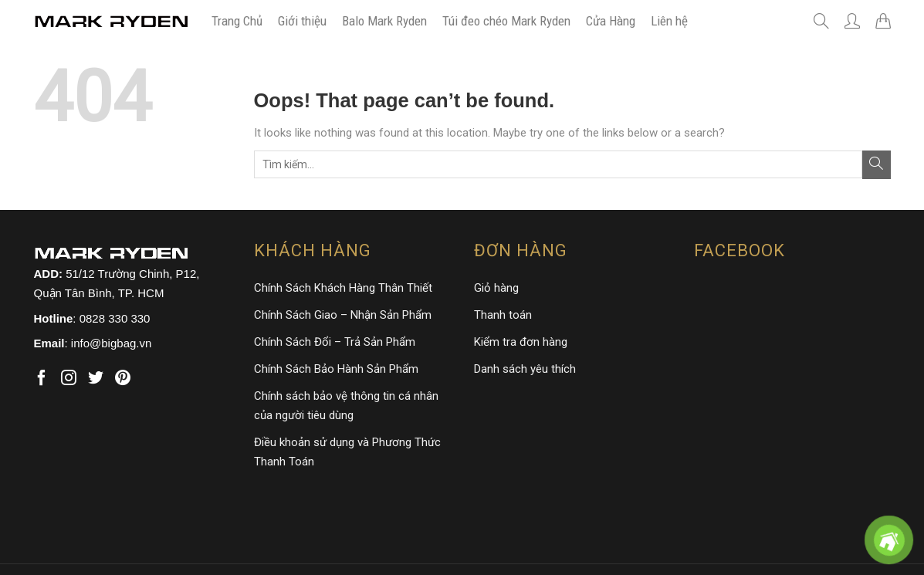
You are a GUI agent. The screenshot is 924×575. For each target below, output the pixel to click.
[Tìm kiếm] (821, 21)
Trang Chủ (237, 21)
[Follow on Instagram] (69, 379)
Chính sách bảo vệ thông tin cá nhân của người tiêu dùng (346, 406)
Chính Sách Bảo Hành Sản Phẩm (336, 369)
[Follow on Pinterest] (123, 379)
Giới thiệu (302, 21)
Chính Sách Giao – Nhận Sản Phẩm (343, 315)
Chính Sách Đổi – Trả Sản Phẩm (335, 342)
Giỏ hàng (496, 288)
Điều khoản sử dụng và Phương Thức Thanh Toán (347, 452)
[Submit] (877, 165)
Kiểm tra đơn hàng (521, 342)
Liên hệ (669, 21)
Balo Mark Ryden (384, 21)
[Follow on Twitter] (96, 379)
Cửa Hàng (611, 21)
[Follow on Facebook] (42, 379)
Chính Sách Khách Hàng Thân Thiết (343, 288)
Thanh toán (503, 315)
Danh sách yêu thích (525, 369)
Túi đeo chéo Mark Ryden (506, 21)
